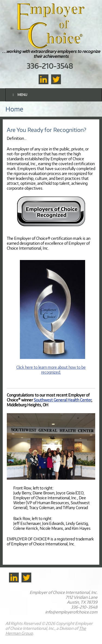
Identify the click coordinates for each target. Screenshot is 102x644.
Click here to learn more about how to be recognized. (51, 370)
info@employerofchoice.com (71, 612)
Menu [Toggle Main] (19, 95)
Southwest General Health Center (63, 400)
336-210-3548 (50, 66)
